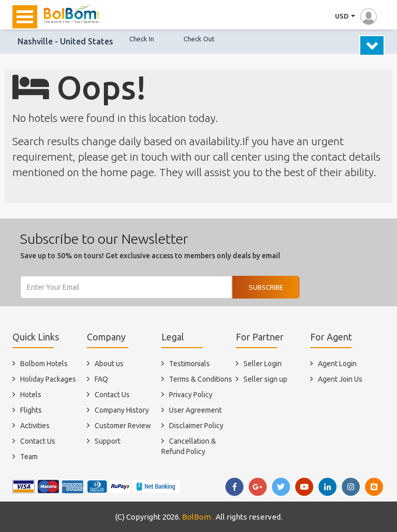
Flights (31, 410)
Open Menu (25, 17)
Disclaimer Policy (196, 426)
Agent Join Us (340, 379)
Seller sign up (265, 379)
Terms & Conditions (201, 379)
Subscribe (266, 287)
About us (109, 364)
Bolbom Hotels (44, 364)
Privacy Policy (191, 395)
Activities (35, 426)
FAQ (101, 379)
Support (108, 441)
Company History (122, 410)
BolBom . (198, 517)
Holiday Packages (48, 379)
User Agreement (195, 410)
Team (29, 457)
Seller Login (263, 364)
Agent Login (337, 364)
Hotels (31, 395)
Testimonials (189, 364)
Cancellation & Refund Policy (189, 446)
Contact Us (38, 441)
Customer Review (123, 426)
